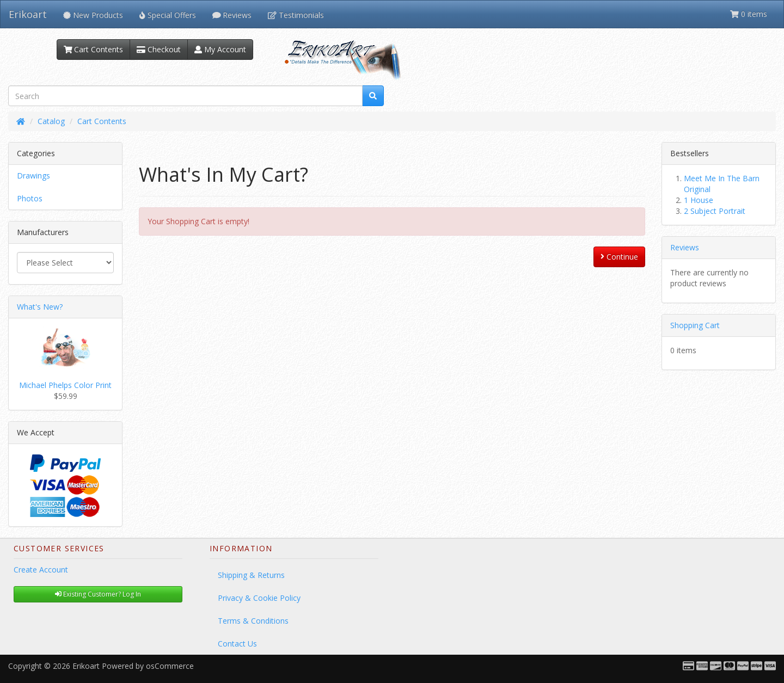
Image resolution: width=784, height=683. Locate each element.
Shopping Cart (695, 325)
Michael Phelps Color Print (65, 385)
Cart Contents (94, 49)
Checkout (159, 49)
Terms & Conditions (253, 621)
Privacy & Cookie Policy (259, 598)
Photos (30, 198)
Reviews (685, 247)
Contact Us (237, 644)
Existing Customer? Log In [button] (98, 594)
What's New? (40, 307)
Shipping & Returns (251, 575)
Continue (619, 257)
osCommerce (170, 666)
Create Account (41, 570)
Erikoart (28, 14)
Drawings (33, 176)
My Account (220, 49)
